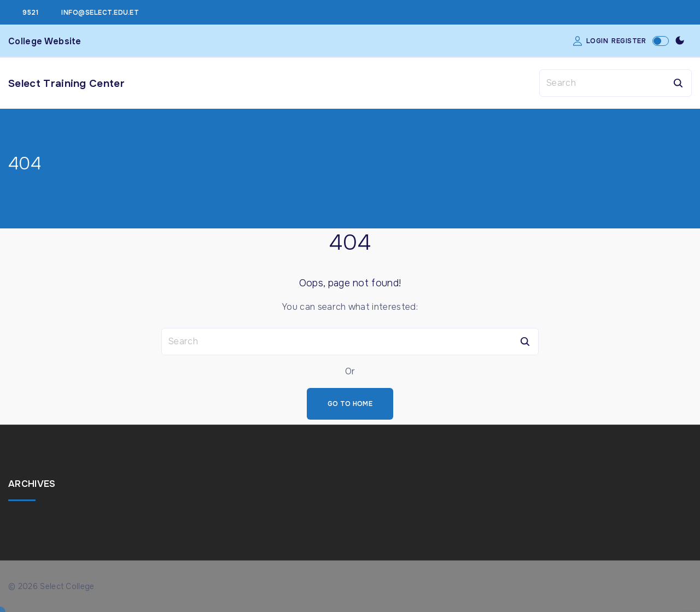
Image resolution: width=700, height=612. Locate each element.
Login (597, 41)
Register (629, 41)
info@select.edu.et (100, 13)
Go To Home (350, 404)
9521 (30, 13)
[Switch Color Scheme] (680, 41)
